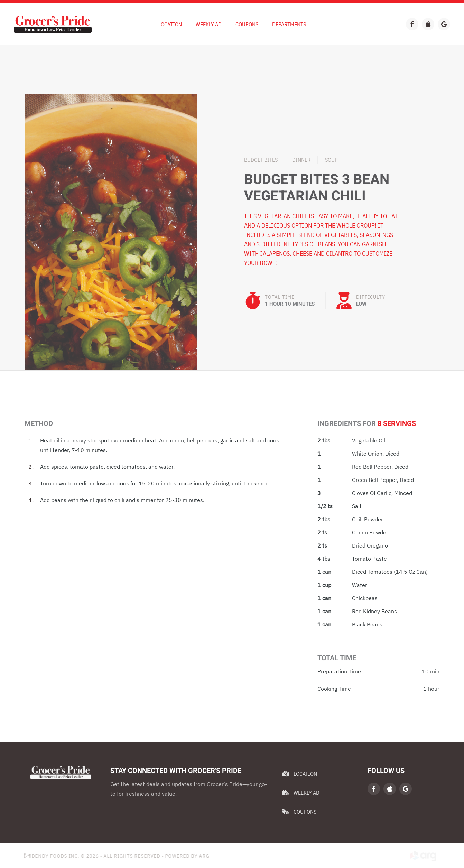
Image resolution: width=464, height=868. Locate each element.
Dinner (301, 160)
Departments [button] (289, 24)
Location (170, 24)
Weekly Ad (301, 793)
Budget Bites (261, 160)
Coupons (247, 24)
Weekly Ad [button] (209, 24)
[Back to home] (53, 24)
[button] (111, 231)
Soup (331, 160)
